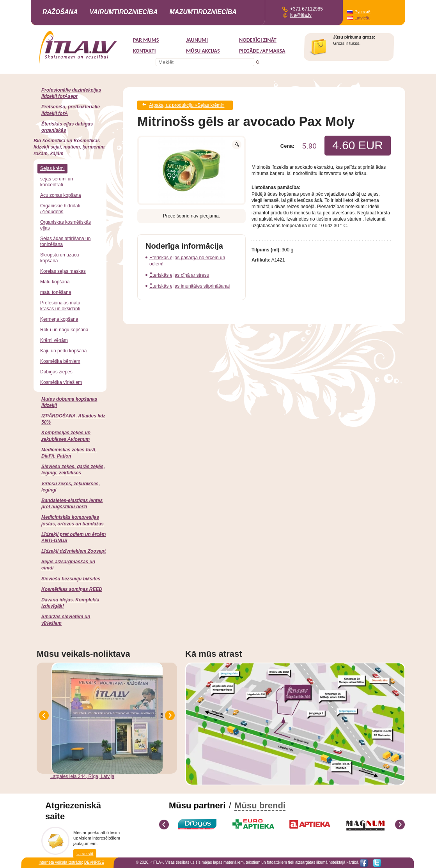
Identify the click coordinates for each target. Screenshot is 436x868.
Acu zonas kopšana (61, 195)
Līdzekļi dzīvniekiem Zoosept (74, 551)
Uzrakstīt (85, 853)
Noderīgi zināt (258, 40)
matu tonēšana (56, 292)
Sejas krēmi (52, 168)
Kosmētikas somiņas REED (72, 589)
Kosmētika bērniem (60, 361)
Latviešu (362, 18)
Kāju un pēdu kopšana (63, 351)
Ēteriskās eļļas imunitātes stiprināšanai (190, 285)
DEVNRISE (94, 862)
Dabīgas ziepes (56, 372)
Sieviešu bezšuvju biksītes (71, 579)
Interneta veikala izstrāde (60, 862)
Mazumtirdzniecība (203, 12)
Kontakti (144, 51)
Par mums (146, 40)
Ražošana (60, 12)
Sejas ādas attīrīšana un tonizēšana (65, 241)
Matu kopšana (55, 282)
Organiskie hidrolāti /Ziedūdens (60, 209)
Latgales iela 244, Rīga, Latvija (82, 776)
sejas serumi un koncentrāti (57, 182)
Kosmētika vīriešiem (61, 382)
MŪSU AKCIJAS (203, 51)
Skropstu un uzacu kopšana (59, 258)
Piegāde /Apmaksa (262, 51)
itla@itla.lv (301, 15)
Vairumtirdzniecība (124, 12)
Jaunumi (197, 40)
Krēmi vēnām (54, 340)
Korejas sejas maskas (63, 271)
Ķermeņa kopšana (59, 319)
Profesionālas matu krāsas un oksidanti (60, 306)
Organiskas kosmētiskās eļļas (66, 225)
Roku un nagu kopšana (64, 330)
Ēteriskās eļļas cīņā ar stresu (179, 274)
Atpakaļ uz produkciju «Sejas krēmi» (187, 104)
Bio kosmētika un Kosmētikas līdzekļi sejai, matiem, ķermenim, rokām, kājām (70, 147)
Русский (362, 12)
